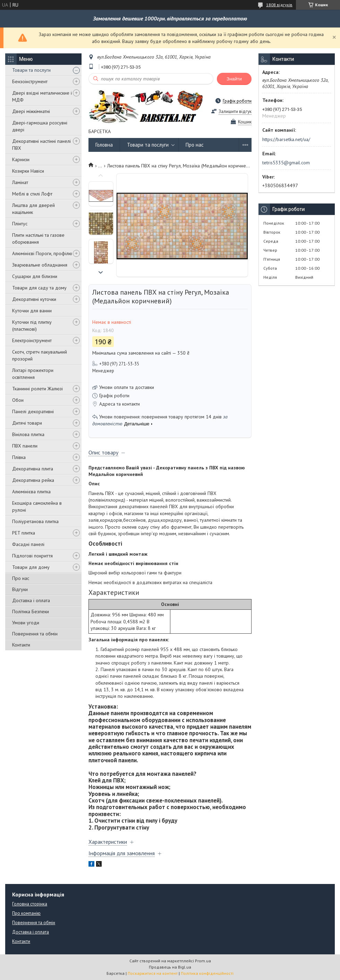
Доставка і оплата (31, 600)
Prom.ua (203, 961)
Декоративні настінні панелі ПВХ (41, 145)
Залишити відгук (235, 111)
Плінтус (20, 224)
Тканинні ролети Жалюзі (37, 389)
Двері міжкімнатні (31, 111)
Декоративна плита (33, 469)
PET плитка (24, 533)
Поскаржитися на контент (153, 973)
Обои (18, 400)
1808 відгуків (279, 5)
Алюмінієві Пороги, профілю (42, 253)
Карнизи (21, 159)
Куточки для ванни (32, 311)
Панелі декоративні (33, 411)
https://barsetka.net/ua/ (286, 139)
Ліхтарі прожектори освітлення (33, 374)
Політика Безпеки (31, 612)
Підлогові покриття (32, 556)
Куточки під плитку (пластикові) (32, 326)
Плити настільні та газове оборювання (38, 239)
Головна (104, 145)
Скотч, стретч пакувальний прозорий (40, 355)
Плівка (19, 457)
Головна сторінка (30, 904)
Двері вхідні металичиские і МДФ (42, 96)
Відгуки (20, 589)
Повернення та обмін (35, 634)
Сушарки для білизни (35, 276)
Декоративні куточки (34, 299)
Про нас (21, 578)
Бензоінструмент (30, 81)
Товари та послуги (31, 70)
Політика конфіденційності (207, 973)
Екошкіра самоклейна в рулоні (37, 506)
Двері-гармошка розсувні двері (40, 126)
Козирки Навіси (28, 171)
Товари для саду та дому (39, 288)
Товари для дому (31, 567)
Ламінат (20, 182)
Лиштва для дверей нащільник (33, 209)
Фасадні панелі (28, 544)
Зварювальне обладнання (40, 265)
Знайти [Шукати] (234, 79)
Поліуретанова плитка (35, 521)
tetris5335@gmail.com (286, 163)
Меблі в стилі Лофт (32, 194)
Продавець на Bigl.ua (170, 967)
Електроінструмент (32, 340)
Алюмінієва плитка (31, 492)
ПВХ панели (25, 446)
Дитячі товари (27, 423)
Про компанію (26, 913)
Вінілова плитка (28, 434)
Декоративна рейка (33, 480)
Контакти (21, 645)
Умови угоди (26, 623)
